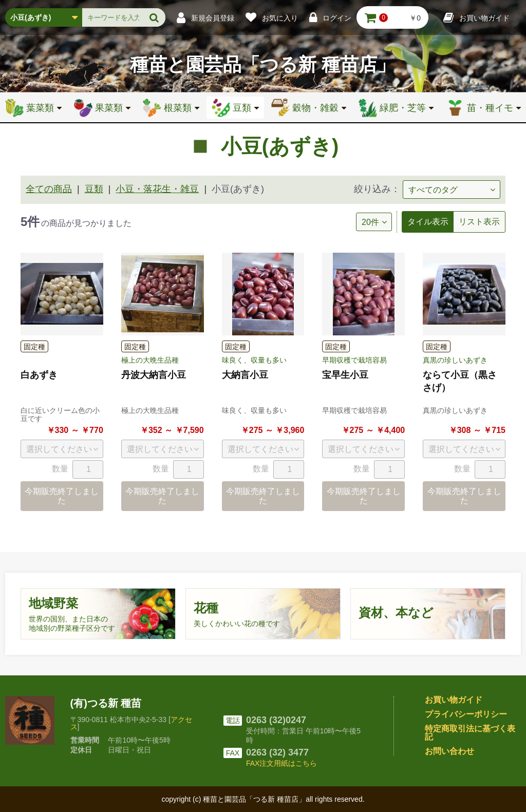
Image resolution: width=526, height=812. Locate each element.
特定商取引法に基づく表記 (470, 733)
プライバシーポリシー (466, 714)
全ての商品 (49, 189)
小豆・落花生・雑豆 (157, 189)
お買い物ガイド (454, 700)
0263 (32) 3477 (277, 752)
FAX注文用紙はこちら (281, 763)
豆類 (94, 189)
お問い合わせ (449, 751)
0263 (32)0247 (276, 720)
